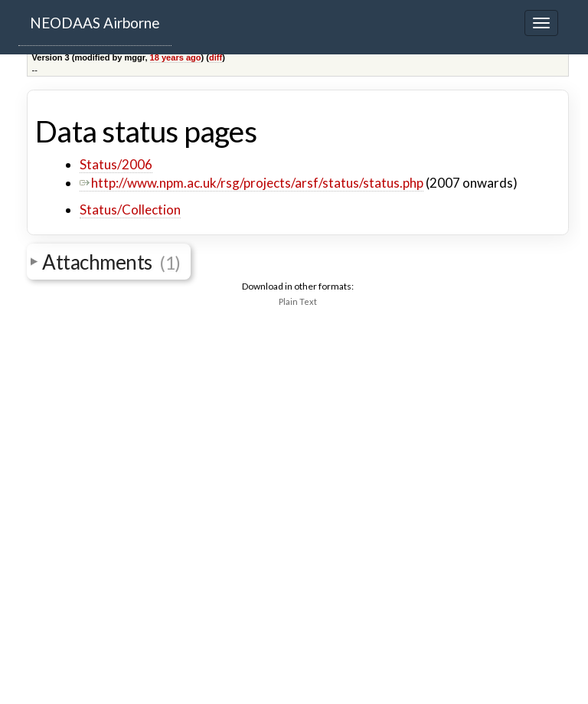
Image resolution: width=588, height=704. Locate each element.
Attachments (111, 262)
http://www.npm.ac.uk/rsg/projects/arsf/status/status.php (252, 183)
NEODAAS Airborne (95, 23)
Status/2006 (116, 164)
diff (216, 57)
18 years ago (176, 57)
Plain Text (298, 301)
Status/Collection (130, 210)
